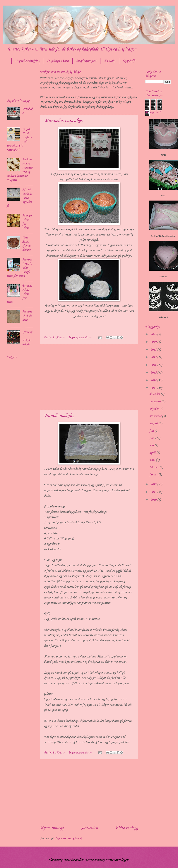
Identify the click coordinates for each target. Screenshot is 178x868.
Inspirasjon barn (58, 61)
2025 (154, 334)
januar (154, 475)
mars (153, 460)
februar (154, 467)
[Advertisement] (89, 377)
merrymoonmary (95, 860)
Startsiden (89, 828)
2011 (154, 492)
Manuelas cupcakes (63, 121)
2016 (154, 365)
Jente (163, 155)
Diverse (163, 277)
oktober (154, 409)
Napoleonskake (59, 416)
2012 (154, 484)
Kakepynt (163, 317)
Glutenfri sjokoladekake (27, 338)
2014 (154, 380)
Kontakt (110, 61)
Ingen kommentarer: (81, 338)
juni (152, 438)
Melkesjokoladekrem (27, 316)
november (155, 402)
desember (155, 394)
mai (152, 445)
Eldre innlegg (127, 828)
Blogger (124, 860)
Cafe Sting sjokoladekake (27, 244)
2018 (154, 350)
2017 (154, 357)
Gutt (163, 196)
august (154, 424)
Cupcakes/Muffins (27, 61)
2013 (154, 388)
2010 (154, 500)
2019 (154, 342)
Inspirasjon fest (86, 61)
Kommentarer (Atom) (69, 838)
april (153, 453)
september (156, 416)
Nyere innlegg (52, 828)
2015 (154, 373)
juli (152, 431)
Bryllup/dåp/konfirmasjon (163, 236)
